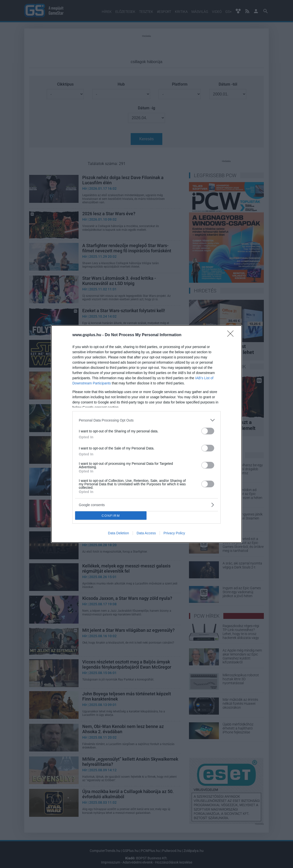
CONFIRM (111, 516)
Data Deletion (118, 533)
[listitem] (146, 420)
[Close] (232, 335)
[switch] (208, 431)
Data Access (146, 533)
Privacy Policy (174, 533)
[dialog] (146, 434)
